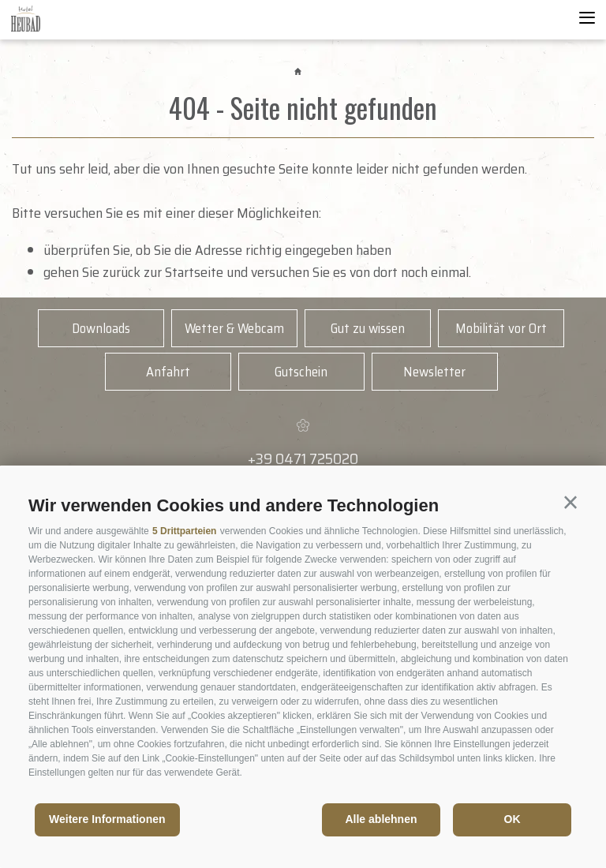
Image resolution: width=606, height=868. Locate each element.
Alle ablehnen (381, 819)
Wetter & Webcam (234, 328)
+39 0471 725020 (303, 458)
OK (512, 819)
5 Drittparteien (184, 531)
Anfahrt (168, 372)
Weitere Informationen (107, 819)
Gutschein (301, 372)
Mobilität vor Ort (501, 328)
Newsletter (434, 372)
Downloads (101, 328)
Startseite (194, 272)
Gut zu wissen (368, 328)
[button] (570, 503)
